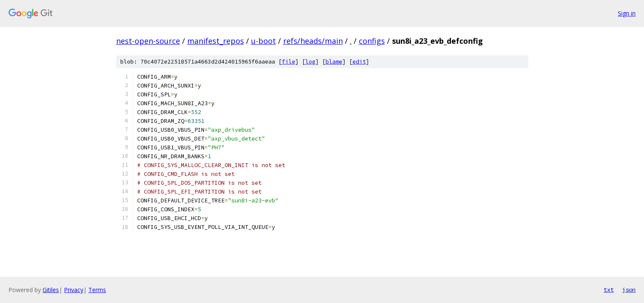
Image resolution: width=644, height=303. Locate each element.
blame (334, 62)
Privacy (74, 290)
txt (609, 290)
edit (359, 62)
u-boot (264, 41)
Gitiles (51, 290)
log (310, 62)
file (289, 62)
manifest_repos (216, 41)
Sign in (627, 13)
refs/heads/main (313, 41)
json (629, 290)
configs (372, 41)
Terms (97, 290)
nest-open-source (148, 41)
